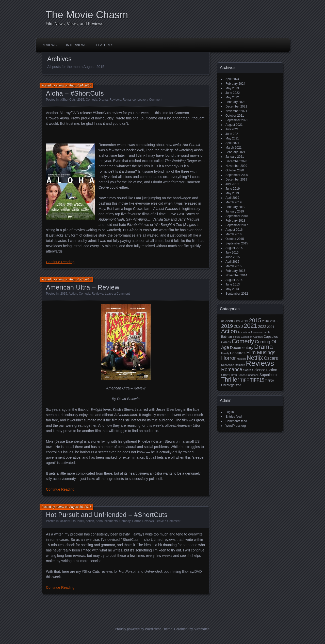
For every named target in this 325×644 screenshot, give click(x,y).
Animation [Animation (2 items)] (244, 332)
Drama (103, 100)
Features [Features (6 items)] (238, 353)
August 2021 (234, 125)
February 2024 (235, 84)
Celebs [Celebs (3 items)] (226, 342)
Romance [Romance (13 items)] (232, 369)
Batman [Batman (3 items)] (226, 337)
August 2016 (234, 230)
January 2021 (235, 157)
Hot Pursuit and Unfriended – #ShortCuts (107, 515)
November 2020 (236, 166)
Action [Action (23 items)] (229, 331)
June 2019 (233, 189)
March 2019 (233, 202)
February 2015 (235, 271)
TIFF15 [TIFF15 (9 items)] (257, 380)
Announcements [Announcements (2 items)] (260, 332)
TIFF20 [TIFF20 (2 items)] (269, 381)
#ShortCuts (68, 100)
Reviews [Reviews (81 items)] (260, 363)
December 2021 (236, 106)
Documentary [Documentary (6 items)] (241, 347)
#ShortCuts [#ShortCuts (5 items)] (230, 321)
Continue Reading (60, 262)
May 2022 (232, 97)
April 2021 (232, 143)
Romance (129, 100)
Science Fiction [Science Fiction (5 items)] (265, 370)
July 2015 (232, 253)
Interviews (76, 45)
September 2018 (237, 216)
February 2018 (235, 221)
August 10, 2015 (80, 507)
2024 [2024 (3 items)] (271, 327)
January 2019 (235, 211)
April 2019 (232, 198)
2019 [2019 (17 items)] (227, 326)
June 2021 (233, 134)
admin (60, 85)
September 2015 (237, 243)
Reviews (49, 45)
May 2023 (232, 88)
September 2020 (237, 175)
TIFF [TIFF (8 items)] (245, 380)
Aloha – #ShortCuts (75, 93)
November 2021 (236, 111)
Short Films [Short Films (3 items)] (229, 375)
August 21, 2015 (80, 279)
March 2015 (233, 266)
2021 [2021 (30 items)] (250, 326)
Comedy (91, 100)
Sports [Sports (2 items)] (242, 375)
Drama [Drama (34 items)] (264, 347)
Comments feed (236, 421)
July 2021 (232, 129)
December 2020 (236, 161)
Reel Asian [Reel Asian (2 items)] (228, 365)
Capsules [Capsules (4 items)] (271, 337)
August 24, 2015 (80, 85)
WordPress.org (236, 426)
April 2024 (232, 79)
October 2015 (235, 239)
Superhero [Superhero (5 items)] (268, 375)
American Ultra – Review (83, 287)
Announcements (107, 521)
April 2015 (232, 262)
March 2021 (233, 148)
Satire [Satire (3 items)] (247, 370)
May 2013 (232, 289)
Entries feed (234, 417)
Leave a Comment (150, 100)
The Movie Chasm (87, 15)
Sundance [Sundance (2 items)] (252, 375)
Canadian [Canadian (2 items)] (247, 337)
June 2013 (233, 284)
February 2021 (235, 152)
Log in (230, 412)
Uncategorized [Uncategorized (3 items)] (231, 385)
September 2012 (237, 294)
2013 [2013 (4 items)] (244, 321)
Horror (136, 521)
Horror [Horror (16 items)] (229, 358)
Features (105, 45)
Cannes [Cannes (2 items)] (258, 337)
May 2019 (232, 193)
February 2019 (235, 207)
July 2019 (232, 184)
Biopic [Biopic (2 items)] (236, 337)
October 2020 (235, 170)
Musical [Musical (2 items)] (241, 359)
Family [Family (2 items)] (225, 353)
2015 (81, 100)
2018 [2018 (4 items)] (274, 321)
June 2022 (233, 93)
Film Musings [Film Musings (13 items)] (261, 352)
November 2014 (236, 275)
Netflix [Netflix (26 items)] (255, 358)
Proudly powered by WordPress (138, 629)
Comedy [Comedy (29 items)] (243, 341)
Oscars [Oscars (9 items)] (271, 358)
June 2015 (233, 257)
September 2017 (237, 225)
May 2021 (232, 138)
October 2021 (235, 116)
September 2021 (237, 120)
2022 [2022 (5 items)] (262, 327)
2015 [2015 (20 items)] (255, 320)
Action (73, 294)
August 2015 (234, 248)
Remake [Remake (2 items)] (240, 365)
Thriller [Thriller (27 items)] (230, 380)
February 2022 (235, 102)
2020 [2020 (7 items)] (238, 326)
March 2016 (233, 234)
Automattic (201, 629)
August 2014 (234, 280)
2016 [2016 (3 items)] (265, 321)
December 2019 (236, 180)
